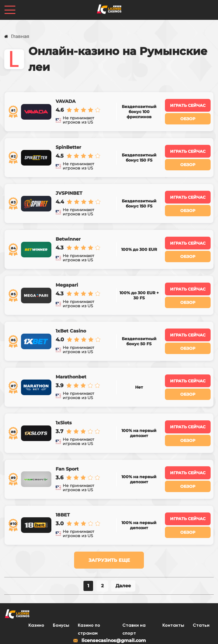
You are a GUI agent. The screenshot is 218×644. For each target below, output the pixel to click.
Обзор (188, 118)
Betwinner (68, 231)
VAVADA (65, 100)
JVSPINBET (69, 188)
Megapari (67, 275)
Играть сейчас (188, 104)
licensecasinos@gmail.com (109, 618)
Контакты (173, 603)
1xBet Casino (71, 319)
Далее (123, 563)
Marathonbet (71, 362)
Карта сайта (150, 635)
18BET (62, 493)
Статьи (201, 603)
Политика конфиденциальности (92, 635)
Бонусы (61, 603)
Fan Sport (67, 450)
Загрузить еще (109, 537)
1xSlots (63, 406)
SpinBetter (68, 144)
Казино (36, 603)
